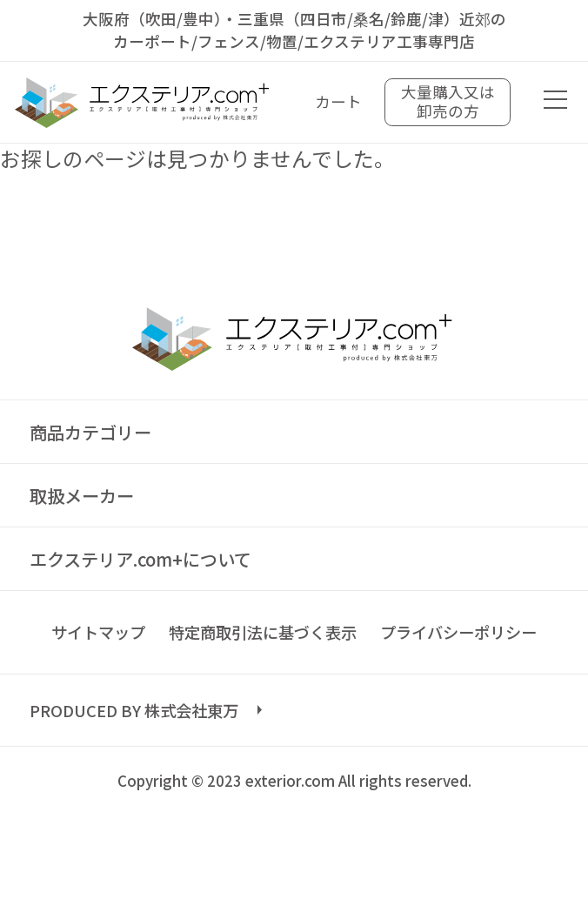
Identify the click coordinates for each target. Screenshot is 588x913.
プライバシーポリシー (458, 632)
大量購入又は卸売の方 (448, 101)
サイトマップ (98, 632)
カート (338, 101)
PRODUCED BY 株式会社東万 (134, 710)
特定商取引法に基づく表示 (263, 632)
